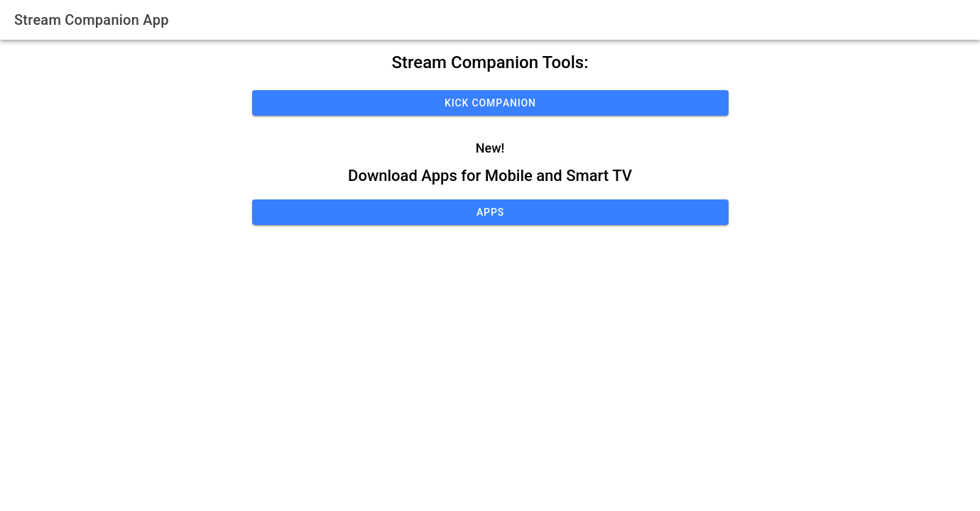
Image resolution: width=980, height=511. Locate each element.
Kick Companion (490, 103)
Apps (490, 212)
